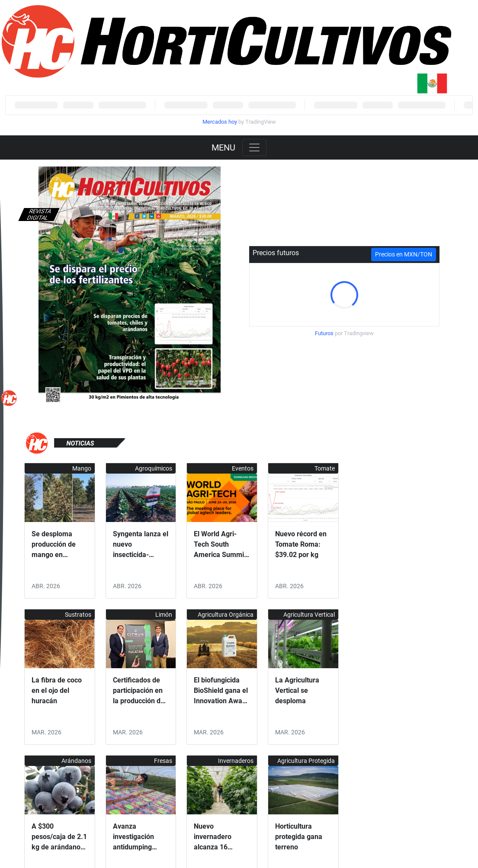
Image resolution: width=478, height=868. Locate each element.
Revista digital (39, 215)
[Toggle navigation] (254, 147)
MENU (223, 147)
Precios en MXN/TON (404, 254)
